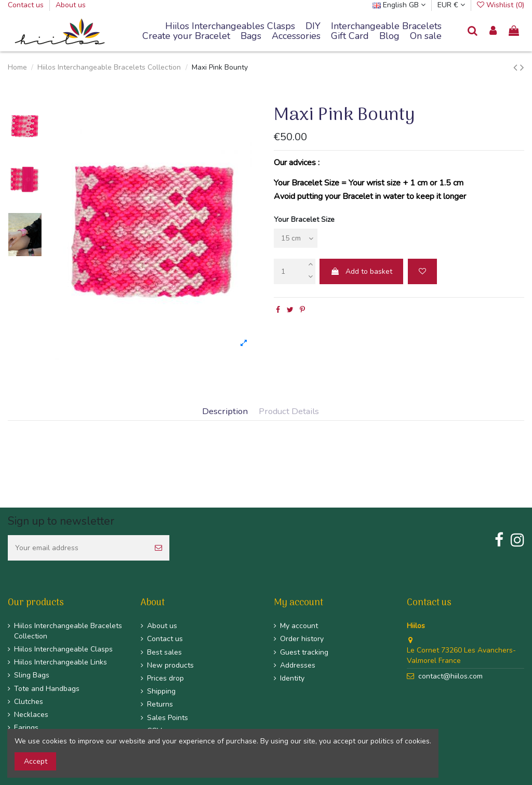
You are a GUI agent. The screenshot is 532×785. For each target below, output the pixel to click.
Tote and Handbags (47, 689)
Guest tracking (304, 652)
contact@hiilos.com (450, 676)
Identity (292, 678)
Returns (160, 704)
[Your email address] (78, 548)
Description (225, 412)
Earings (26, 728)
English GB (399, 5)
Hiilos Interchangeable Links (61, 662)
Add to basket (361, 271)
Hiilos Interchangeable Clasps (63, 649)
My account (299, 626)
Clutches (29, 702)
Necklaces (31, 715)
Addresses (298, 665)
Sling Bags (32, 675)
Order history (302, 639)
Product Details (289, 412)
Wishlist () (501, 5)
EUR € (451, 5)
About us (71, 5)
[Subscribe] (158, 548)
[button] (386, 26)
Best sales (164, 652)
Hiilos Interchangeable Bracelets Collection (68, 631)
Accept (36, 761)
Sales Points (168, 718)
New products (170, 665)
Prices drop (165, 678)
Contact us (27, 5)
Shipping (161, 691)
